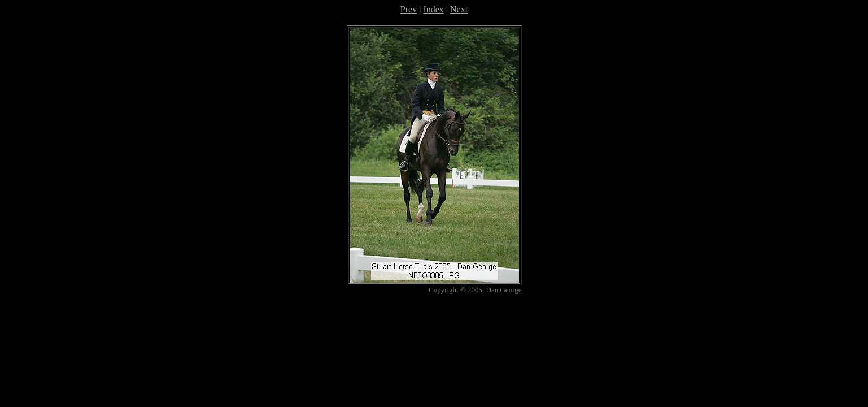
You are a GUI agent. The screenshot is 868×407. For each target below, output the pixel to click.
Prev (409, 9)
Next (459, 9)
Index (433, 9)
